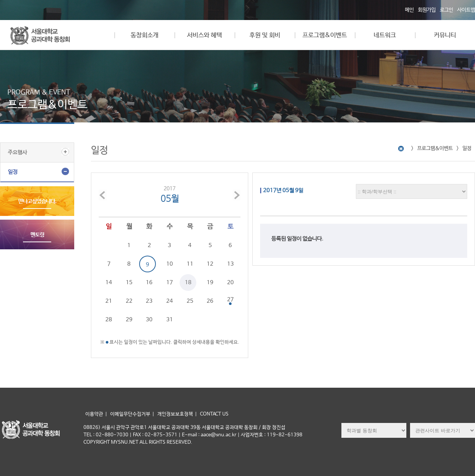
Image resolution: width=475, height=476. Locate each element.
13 (230, 264)
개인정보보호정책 (175, 414)
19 (210, 283)
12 (210, 264)
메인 (409, 10)
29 (129, 320)
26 (210, 301)
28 (109, 320)
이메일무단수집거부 (130, 414)
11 (190, 264)
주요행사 (17, 152)
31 (170, 320)
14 (109, 283)
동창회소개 (145, 35)
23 (149, 301)
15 (129, 283)
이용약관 (94, 414)
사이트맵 (466, 10)
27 (230, 300)
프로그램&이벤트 (325, 35)
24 (170, 301)
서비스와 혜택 (204, 35)
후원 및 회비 (265, 35)
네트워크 (385, 35)
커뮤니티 (445, 35)
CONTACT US (214, 414)
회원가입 (427, 10)
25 (190, 301)
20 (230, 283)
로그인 (446, 10)
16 (149, 283)
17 (170, 283)
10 (170, 264)
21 (109, 301)
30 (149, 320)
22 (129, 301)
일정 (13, 172)
